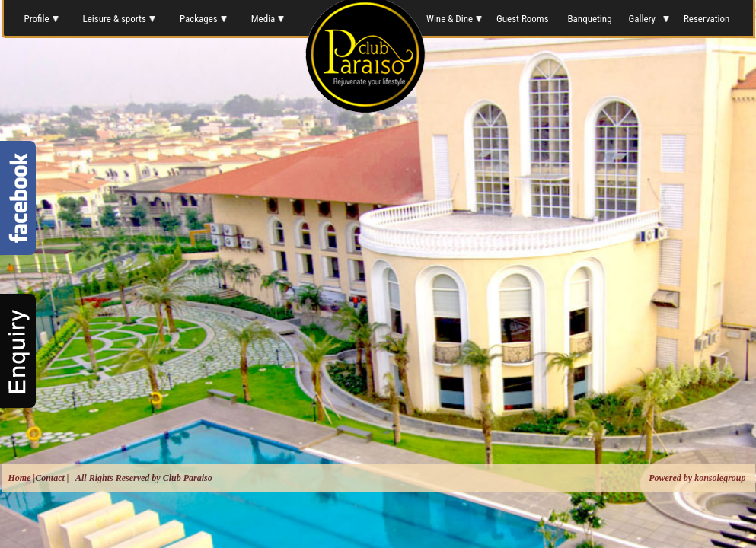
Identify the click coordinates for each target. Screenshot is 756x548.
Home (20, 478)
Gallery (648, 19)
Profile (40, 19)
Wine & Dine (453, 19)
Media (268, 19)
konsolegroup (719, 478)
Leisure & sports (119, 19)
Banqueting (590, 19)
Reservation (708, 19)
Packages (203, 19)
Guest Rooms (523, 19)
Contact (50, 478)
